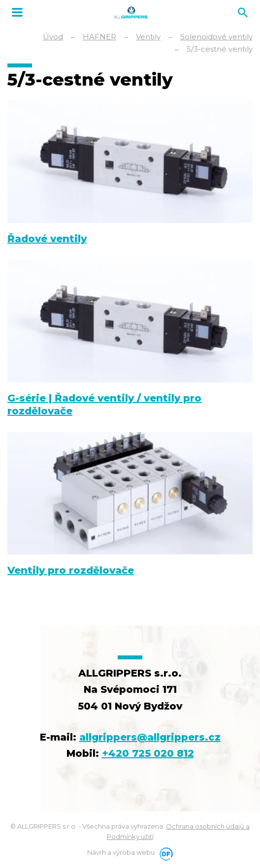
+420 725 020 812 (148, 753)
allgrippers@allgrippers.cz (150, 737)
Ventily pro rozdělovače (71, 570)
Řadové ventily (47, 239)
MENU (17, 12)
